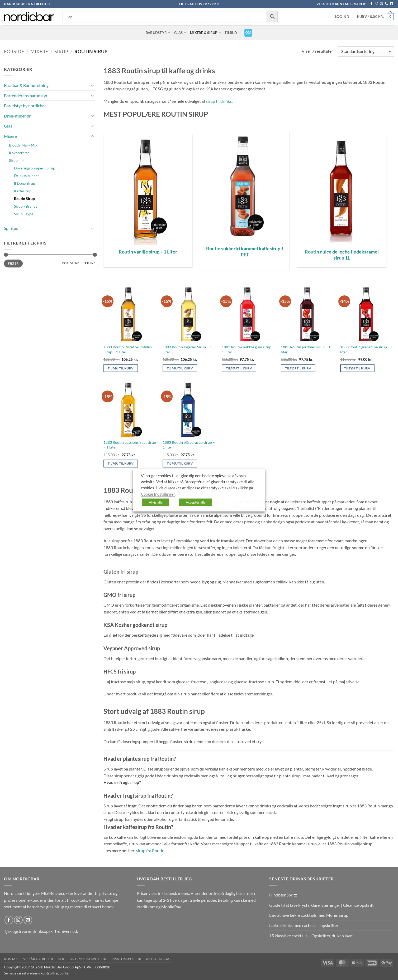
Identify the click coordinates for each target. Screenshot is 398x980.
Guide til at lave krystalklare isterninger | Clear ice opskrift (321, 905)
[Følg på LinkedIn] (391, 4)
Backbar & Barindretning (26, 85)
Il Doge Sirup (25, 183)
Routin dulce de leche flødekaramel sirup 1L (342, 255)
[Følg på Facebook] (371, 4)
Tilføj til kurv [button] (121, 368)
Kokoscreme (19, 153)
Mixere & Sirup (205, 33)
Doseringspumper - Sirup (35, 168)
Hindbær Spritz (283, 895)
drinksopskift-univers (52, 931)
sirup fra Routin (150, 850)
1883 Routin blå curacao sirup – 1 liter (189, 445)
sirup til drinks (219, 101)
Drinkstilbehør (17, 116)
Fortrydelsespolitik (87, 959)
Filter (13, 263)
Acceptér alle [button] (196, 502)
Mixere (39, 51)
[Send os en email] (381, 4)
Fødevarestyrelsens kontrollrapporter (39, 973)
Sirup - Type (24, 214)
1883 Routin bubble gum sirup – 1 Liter (248, 349)
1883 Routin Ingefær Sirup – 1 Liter (187, 349)
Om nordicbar (158, 959)
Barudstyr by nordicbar (25, 106)
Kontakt (12, 959)
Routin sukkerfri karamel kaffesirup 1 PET (245, 252)
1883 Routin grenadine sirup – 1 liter (366, 349)
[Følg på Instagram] (376, 4)
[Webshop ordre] (366, 52)
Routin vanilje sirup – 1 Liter (148, 252)
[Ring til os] (386, 4)
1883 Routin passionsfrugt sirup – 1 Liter (130, 445)
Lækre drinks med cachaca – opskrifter (304, 925)
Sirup (61, 51)
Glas (180, 33)
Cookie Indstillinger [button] (158, 494)
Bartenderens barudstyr (26, 96)
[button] (342, 17)
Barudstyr (158, 33)
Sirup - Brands (26, 206)
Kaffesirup (23, 191)
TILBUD (233, 33)
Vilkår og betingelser (44, 959)
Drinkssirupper (27, 176)
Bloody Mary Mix (23, 145)
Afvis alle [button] (156, 502)
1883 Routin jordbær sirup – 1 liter (306, 349)
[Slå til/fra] (92, 85)
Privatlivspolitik (125, 959)
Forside (14, 51)
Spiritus (11, 228)
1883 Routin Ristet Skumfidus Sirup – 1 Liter (128, 349)
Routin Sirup (24, 199)
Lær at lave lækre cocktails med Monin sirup (309, 915)
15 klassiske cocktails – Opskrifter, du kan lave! (311, 936)
